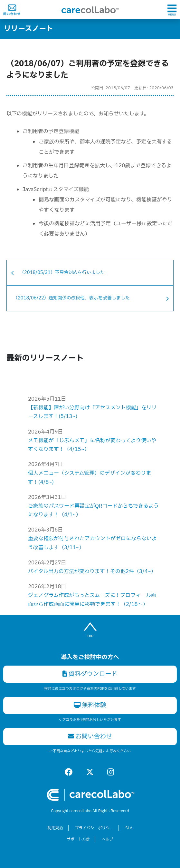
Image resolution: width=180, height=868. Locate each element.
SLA (129, 828)
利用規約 (55, 828)
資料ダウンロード (90, 674)
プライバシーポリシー (94, 828)
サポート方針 (78, 839)
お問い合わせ (90, 736)
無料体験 (90, 705)
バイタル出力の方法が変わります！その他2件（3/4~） (92, 571)
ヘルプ (108, 839)
